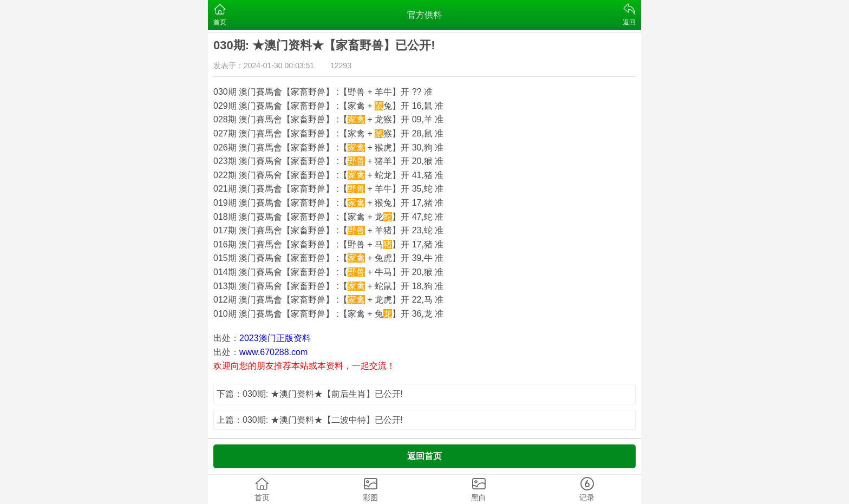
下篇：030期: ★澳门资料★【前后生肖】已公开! (310, 394)
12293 (341, 66)
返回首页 (424, 456)
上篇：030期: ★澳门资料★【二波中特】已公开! (310, 420)
